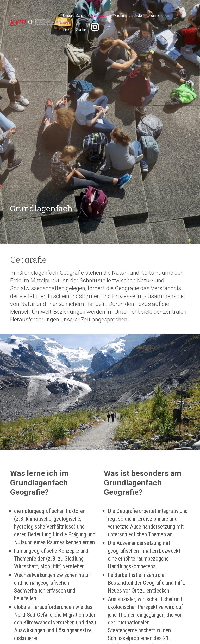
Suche (81, 30)
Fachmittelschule (128, 15)
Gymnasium (100, 15)
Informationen (158, 15)
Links (67, 30)
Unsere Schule (75, 15)
